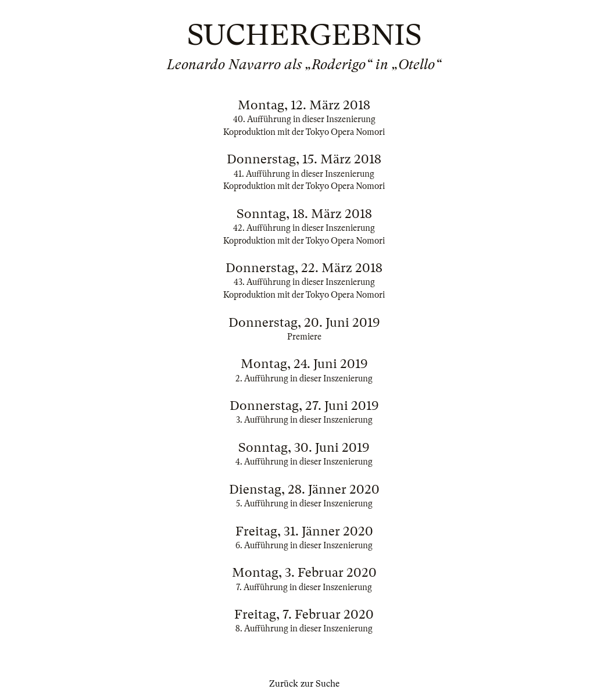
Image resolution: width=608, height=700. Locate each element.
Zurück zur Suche (304, 684)
